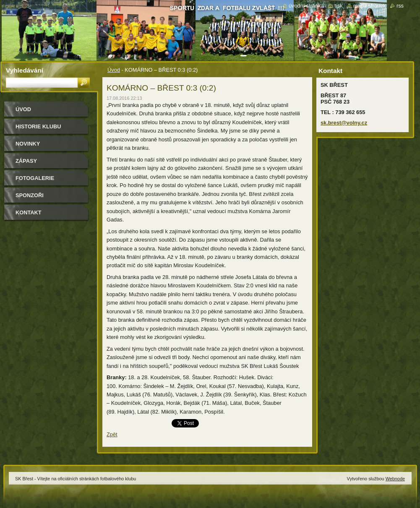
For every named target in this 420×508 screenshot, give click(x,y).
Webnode (395, 479)
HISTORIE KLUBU (38, 126)
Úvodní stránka (306, 6)
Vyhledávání (25, 70)
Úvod (114, 70)
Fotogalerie (35, 178)
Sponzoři (30, 195)
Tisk (338, 6)
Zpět (112, 434)
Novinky (28, 144)
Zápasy (26, 161)
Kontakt (29, 212)
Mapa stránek (370, 6)
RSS (400, 6)
